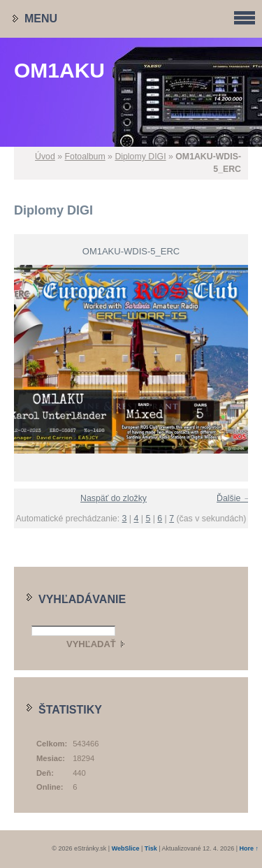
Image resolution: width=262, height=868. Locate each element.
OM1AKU (59, 70)
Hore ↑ (249, 848)
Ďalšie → (234, 498)
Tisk (151, 848)
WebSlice (126, 848)
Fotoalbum (85, 157)
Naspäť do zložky (114, 498)
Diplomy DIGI (140, 157)
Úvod (45, 157)
